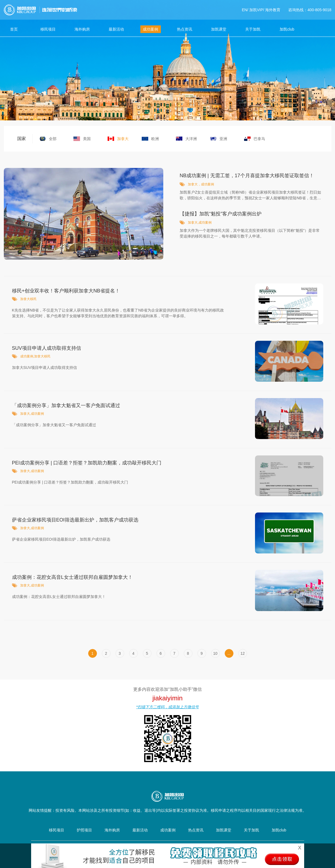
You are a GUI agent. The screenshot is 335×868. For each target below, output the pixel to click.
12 (243, 653)
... (229, 653)
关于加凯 (253, 29)
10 (215, 653)
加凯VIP (256, 10)
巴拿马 (259, 139)
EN (244, 10)
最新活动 (116, 29)
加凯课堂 (219, 29)
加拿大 (123, 139)
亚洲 (223, 139)
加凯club (287, 29)
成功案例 (150, 29)
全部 (53, 139)
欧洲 (155, 139)
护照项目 (84, 830)
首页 (14, 29)
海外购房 (82, 29)
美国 (87, 139)
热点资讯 (185, 29)
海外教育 (273, 10)
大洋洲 (191, 139)
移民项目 (48, 29)
